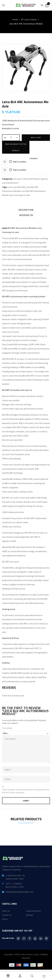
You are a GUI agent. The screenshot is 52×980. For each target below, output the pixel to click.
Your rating (7, 728)
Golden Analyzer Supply (29, 954)
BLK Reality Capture (39, 179)
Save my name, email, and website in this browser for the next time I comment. (26, 791)
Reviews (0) (26, 215)
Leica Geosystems (10, 183)
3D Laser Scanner (29, 19)
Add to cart (36, 138)
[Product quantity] (11, 138)
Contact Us (7, 915)
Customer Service (33, 911)
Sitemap (29, 915)
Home (15, 19)
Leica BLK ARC (19, 187)
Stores (5, 919)
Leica (10, 187)
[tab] (26, 210)
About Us (6, 911)
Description (26, 210)
